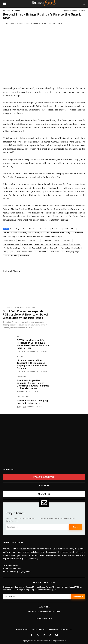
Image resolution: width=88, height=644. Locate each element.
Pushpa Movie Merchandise (60, 248)
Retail (19, 337)
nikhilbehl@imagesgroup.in (20, 572)
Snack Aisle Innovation (24, 252)
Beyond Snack (45, 229)
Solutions (6, 11)
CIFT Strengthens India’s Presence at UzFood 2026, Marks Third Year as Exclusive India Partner (33, 344)
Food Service (22, 240)
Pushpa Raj (76, 248)
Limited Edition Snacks (12, 244)
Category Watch (23, 397)
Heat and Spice (34, 240)
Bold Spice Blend (70, 229)
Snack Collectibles (41, 252)
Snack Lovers (55, 252)
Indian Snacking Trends (51, 240)
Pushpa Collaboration (40, 248)
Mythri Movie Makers (61, 244)
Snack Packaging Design (70, 252)
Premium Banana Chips (12, 248)
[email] (37, 527)
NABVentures (75, 244)
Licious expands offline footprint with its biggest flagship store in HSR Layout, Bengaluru (33, 364)
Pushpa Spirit (9, 252)
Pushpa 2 (26, 248)
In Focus (20, 357)
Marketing (16, 11)
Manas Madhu (27, 244)
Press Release (19, 308)
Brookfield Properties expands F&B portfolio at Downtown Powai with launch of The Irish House (25, 315)
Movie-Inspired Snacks (43, 244)
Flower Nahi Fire (9, 240)
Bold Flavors (57, 229)
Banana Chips (15, 229)
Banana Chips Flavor (30, 229)
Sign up (76, 527)
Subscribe (78, 597)
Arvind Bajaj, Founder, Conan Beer (30, 406)
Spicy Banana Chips (11, 256)
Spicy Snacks (25, 256)
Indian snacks (67, 240)
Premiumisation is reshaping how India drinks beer (32, 402)
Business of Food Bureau (19, 23)
